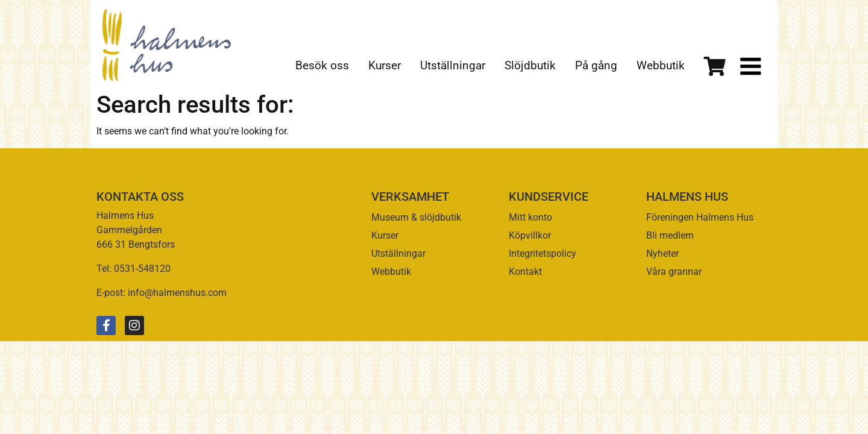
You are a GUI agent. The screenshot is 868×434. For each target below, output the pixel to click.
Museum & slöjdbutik (416, 217)
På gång (596, 65)
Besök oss (322, 65)
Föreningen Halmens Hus (700, 217)
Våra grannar (674, 272)
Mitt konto (530, 217)
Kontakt (525, 272)
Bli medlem (670, 235)
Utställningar (453, 65)
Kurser (385, 65)
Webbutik (661, 65)
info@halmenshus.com (177, 293)
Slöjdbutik (530, 65)
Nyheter (662, 253)
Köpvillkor (530, 235)
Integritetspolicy (542, 253)
